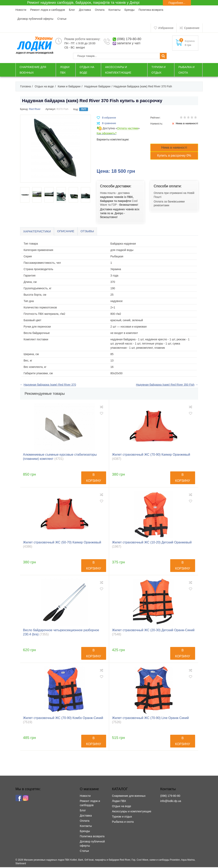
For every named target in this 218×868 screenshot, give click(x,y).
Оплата (100, 10)
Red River (35, 109)
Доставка (85, 10)
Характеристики (39, 232)
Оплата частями (128, 128)
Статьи (62, 19)
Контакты (114, 10)
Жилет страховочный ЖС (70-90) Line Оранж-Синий (151, 721)
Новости (21, 10)
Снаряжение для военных (129, 797)
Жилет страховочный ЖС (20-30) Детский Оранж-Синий (153, 633)
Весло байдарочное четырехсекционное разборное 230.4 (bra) (61, 633)
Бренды (130, 10)
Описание (70, 232)
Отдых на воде (121, 807)
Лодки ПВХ (119, 802)
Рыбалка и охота (123, 823)
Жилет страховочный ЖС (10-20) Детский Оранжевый (152, 545)
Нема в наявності (174, 148)
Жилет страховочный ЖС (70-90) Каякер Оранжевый (151, 457)
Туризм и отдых (122, 817)
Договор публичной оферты (35, 19)
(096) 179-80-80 (131, 39)
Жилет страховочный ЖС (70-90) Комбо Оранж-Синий (63, 721)
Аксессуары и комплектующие (131, 812)
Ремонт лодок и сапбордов (48, 10)
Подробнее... (177, 3)
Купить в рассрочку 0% (174, 156)
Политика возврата (151, 10)
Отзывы (93, 232)
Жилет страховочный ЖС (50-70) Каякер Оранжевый (62, 545)
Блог (72, 10)
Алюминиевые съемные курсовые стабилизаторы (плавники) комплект (60, 457)
